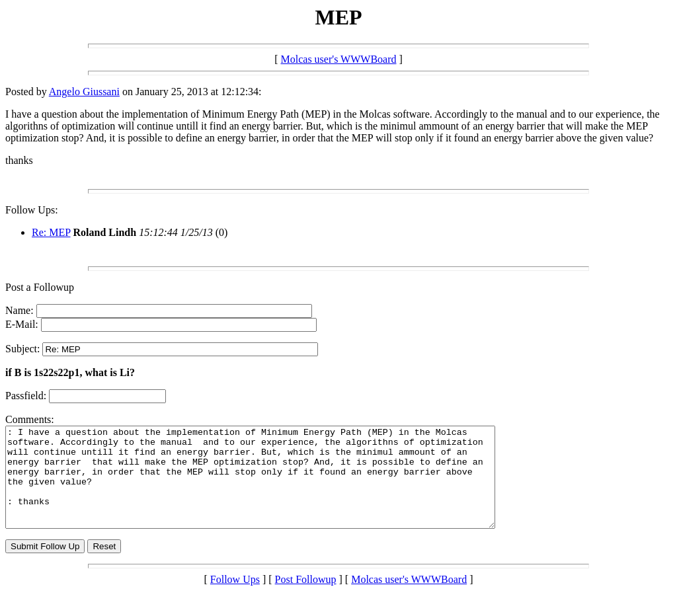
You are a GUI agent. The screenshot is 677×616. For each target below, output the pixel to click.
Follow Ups (235, 599)
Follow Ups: (32, 210)
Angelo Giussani (84, 92)
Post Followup (306, 599)
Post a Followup (40, 287)
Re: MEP (51, 232)
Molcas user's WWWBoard (339, 59)
